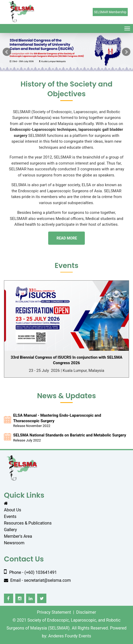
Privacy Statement (54, 612)
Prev (7, 52)
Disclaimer (86, 612)
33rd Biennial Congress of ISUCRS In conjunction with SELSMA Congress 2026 (66, 360)
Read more (67, 238)
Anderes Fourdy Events (70, 636)
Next (126, 52)
